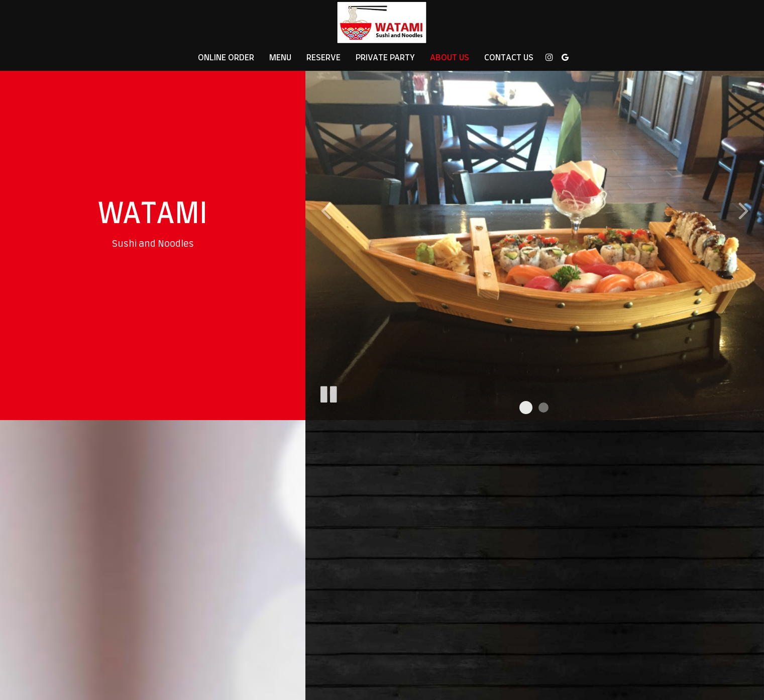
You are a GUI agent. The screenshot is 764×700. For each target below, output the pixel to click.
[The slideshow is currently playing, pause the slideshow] (328, 392)
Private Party (385, 58)
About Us (450, 58)
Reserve (323, 58)
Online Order (226, 58)
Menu (280, 58)
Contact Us (509, 58)
